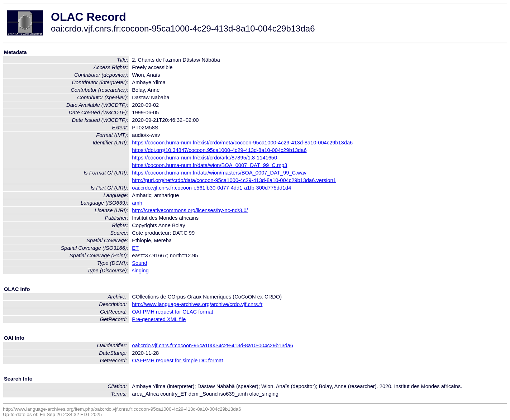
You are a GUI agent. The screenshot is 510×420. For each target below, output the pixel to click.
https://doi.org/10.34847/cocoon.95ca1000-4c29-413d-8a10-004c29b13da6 (219, 150)
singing (140, 271)
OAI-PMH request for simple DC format (177, 361)
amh (137, 203)
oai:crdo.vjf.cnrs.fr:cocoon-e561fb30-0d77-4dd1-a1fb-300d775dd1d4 (211, 188)
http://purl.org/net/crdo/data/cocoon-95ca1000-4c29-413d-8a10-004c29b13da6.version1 (234, 180)
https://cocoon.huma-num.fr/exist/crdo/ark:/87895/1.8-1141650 (204, 158)
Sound (139, 263)
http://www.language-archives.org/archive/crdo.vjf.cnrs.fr (197, 304)
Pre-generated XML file (159, 319)
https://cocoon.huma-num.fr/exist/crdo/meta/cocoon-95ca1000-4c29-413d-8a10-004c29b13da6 (242, 143)
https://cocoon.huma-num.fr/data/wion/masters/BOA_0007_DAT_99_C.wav (219, 173)
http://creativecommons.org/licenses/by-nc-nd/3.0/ (190, 210)
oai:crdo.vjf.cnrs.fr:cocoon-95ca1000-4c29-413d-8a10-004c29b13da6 (213, 345)
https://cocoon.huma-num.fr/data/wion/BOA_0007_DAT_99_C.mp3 (209, 165)
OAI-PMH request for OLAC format (172, 312)
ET (135, 248)
